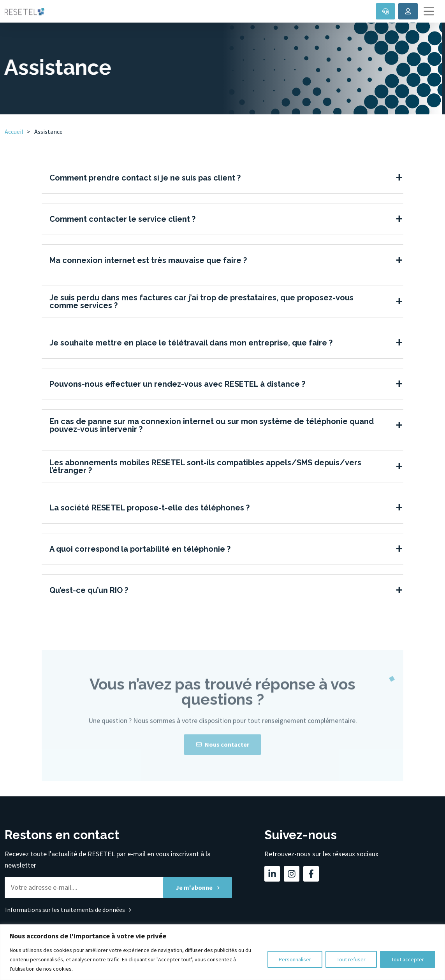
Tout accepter (408, 959)
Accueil (14, 131)
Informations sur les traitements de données (65, 910)
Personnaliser (295, 959)
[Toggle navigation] (429, 11)
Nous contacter (223, 756)
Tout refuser (351, 959)
